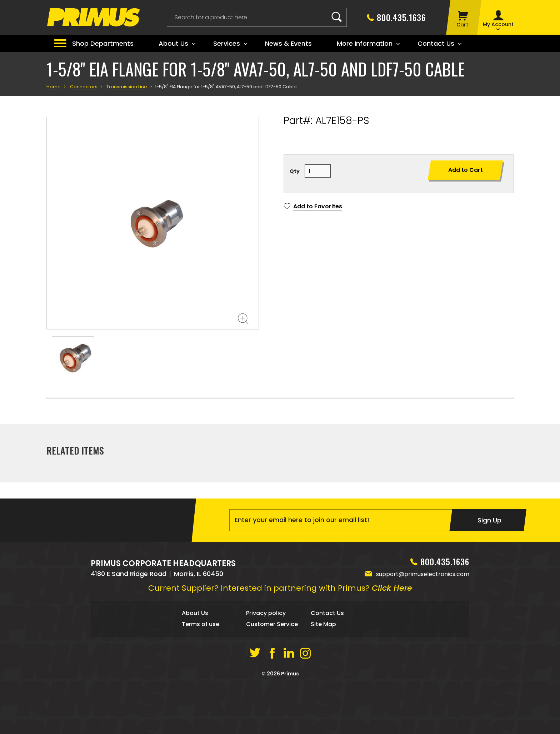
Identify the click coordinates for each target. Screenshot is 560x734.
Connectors (84, 87)
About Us (195, 661)
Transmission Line (127, 87)
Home (54, 87)
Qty (295, 171)
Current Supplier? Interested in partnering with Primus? (280, 636)
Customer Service (272, 672)
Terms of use (201, 672)
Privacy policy (266, 661)
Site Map (323, 672)
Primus (290, 721)
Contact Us (327, 661)
